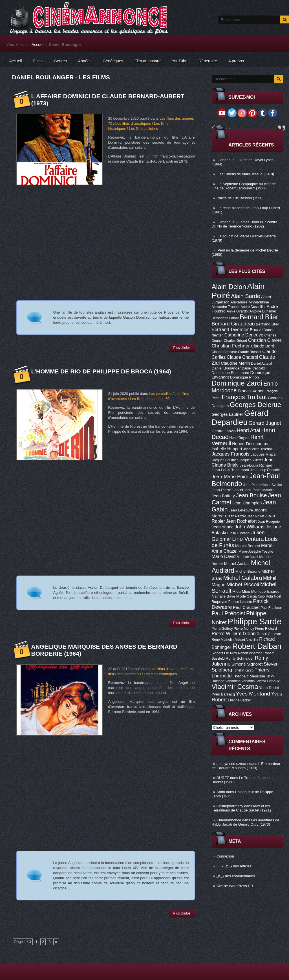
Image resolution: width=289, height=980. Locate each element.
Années (85, 61)
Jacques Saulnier (225, 460)
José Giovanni (240, 533)
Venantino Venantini (240, 681)
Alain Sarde (245, 296)
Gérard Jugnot (265, 423)
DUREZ (223, 778)
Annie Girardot (238, 311)
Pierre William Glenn (234, 633)
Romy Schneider (240, 658)
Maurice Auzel (248, 557)
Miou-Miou (241, 591)
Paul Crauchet (246, 607)
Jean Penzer (237, 516)
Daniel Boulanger (226, 368)
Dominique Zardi (237, 383)
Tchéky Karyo (243, 670)
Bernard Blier (259, 317)
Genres (60, 61)
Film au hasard (148, 61)
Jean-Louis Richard (256, 465)
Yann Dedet (269, 688)
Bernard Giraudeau (233, 324)
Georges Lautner (228, 414)
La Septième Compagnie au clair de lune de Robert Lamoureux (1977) (244, 186)
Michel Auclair (237, 564)
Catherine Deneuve (244, 335)
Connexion (225, 856)
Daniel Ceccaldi (254, 368)
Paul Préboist (229, 613)
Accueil (38, 45)
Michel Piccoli (243, 584)
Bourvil (256, 330)
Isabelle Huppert (227, 449)
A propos (236, 61)
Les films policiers (143, 129)
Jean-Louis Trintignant (230, 470)
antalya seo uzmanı (232, 764)
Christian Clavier (265, 340)
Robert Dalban (257, 646)
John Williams (250, 527)
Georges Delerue (255, 405)
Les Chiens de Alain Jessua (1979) (246, 174)
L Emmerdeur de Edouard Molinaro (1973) (246, 766)
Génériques (113, 61)
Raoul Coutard (269, 634)
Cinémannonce (229, 820)
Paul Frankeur (271, 608)
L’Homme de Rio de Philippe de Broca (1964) (101, 371)
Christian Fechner (231, 346)
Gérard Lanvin (224, 431)
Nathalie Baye (224, 596)
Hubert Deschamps (250, 444)
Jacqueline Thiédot (258, 449)
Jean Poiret (256, 516)
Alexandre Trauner (226, 307)
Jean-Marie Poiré (230, 476)
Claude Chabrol (242, 357)
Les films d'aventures (167, 669)
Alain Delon (229, 287)
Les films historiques (160, 674)
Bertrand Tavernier (230, 329)
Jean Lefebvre (241, 510)
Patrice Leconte (240, 602)
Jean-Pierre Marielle (259, 490)
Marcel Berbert (248, 546)
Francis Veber (251, 391)
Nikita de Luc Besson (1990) (240, 198)
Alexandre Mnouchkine (250, 302)
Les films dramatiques (133, 123)
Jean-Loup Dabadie (265, 470)
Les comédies (160, 394)
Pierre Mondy (244, 629)
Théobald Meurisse (249, 676)
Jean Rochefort (241, 521)
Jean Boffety (223, 496)
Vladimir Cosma (235, 687)
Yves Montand (253, 694)
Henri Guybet (240, 438)
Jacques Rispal (263, 454)
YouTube (179, 61)
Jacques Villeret (251, 460)
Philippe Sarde (254, 621)
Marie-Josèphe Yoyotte (256, 552)
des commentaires (236, 876)
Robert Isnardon (250, 653)
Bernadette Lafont (225, 318)
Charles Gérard (236, 341)
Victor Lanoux (268, 681)
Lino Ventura (248, 539)
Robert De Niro (224, 653)
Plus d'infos (182, 348)
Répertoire (208, 61)
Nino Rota (265, 596)
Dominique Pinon (244, 377)
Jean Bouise (252, 495)
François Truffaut (244, 397)
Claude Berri (263, 346)
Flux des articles (234, 866)
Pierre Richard (266, 629)
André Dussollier (253, 307)
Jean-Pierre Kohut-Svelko (262, 485)
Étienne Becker (239, 700)
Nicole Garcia (247, 596)
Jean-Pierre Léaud (227, 490)
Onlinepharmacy (230, 806)
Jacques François (231, 454)
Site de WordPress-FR (235, 886)
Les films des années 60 (150, 399)
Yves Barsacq (223, 694)
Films (38, 61)
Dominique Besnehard (230, 373)
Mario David (224, 556)
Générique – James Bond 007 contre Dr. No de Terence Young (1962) (245, 224)
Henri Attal (249, 430)
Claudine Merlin (235, 363)
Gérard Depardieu (240, 418)
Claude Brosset (250, 352)
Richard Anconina (246, 640)
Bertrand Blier (267, 324)
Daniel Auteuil (261, 364)
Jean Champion (247, 503)
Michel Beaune (248, 571)
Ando (221, 792)
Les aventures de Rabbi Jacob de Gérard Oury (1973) (246, 822)
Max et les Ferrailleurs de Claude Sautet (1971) (241, 808)
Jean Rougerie (269, 522)
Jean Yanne (223, 527)
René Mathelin (223, 640)
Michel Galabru (242, 578)
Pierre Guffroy (222, 629)
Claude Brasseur (224, 352)
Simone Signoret (247, 664)
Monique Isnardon (266, 591)
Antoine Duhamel (263, 311)
